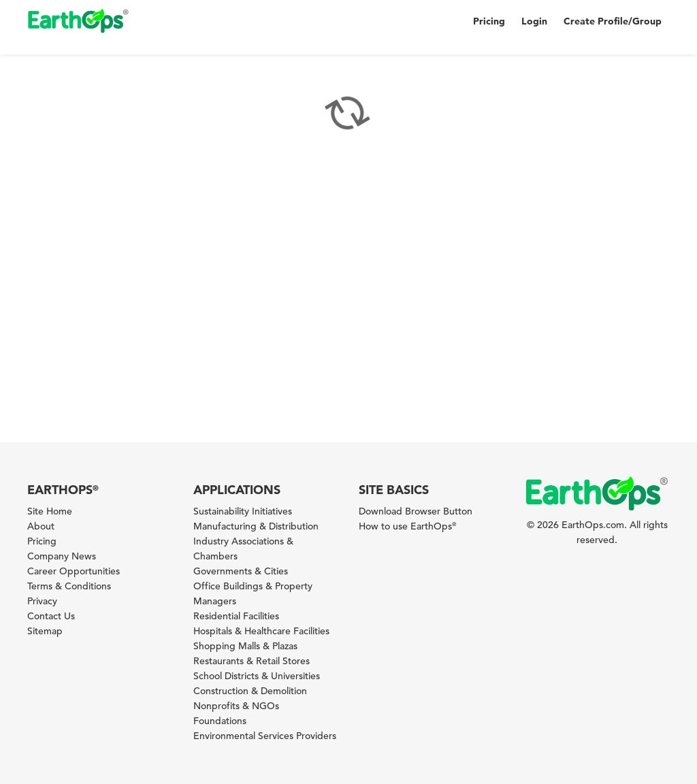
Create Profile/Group (613, 21)
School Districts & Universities (257, 676)
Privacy (42, 601)
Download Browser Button (416, 511)
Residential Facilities (236, 616)
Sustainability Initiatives (243, 511)
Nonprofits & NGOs (236, 706)
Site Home (50, 511)
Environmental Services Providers (265, 736)
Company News (62, 556)
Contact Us (51, 616)
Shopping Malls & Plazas (245, 646)
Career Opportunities (74, 571)
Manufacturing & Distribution (256, 526)
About (41, 526)
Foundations (220, 721)
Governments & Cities (241, 571)
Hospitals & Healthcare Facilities (261, 631)
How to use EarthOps (407, 526)
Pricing (489, 21)
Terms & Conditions (69, 586)
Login (534, 21)
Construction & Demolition (250, 691)
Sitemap (45, 631)
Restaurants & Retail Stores (252, 661)
